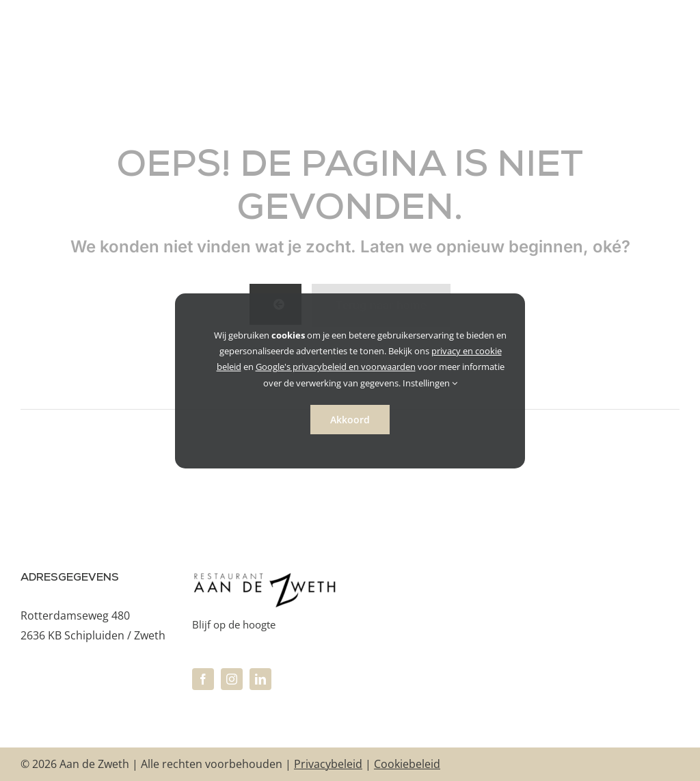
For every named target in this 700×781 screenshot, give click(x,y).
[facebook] (203, 679)
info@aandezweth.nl (73, 686)
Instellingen (430, 383)
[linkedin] (260, 679)
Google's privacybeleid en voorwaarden (336, 367)
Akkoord (350, 420)
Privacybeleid (328, 764)
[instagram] (232, 679)
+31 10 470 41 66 (63, 666)
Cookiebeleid (407, 764)
